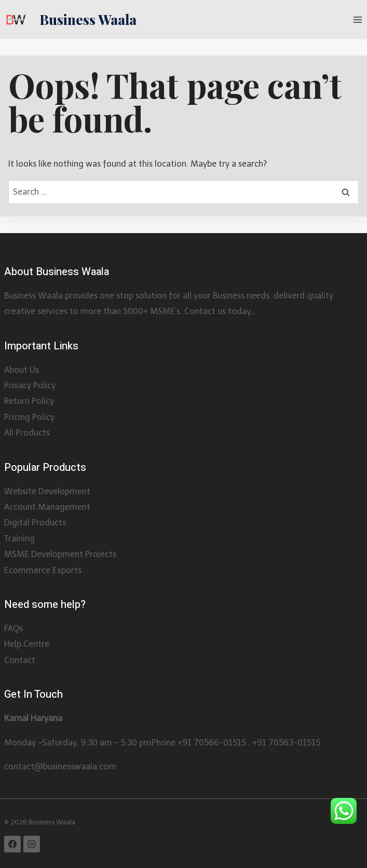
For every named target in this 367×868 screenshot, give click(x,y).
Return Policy (29, 401)
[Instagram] (32, 844)
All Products (27, 433)
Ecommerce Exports (43, 570)
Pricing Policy (29, 417)
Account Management (47, 507)
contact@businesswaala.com (60, 767)
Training (19, 539)
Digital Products (35, 523)
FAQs (13, 628)
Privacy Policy (30, 385)
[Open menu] (357, 19)
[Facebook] (12, 844)
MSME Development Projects (60, 554)
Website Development (47, 491)
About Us (22, 370)
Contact (20, 660)
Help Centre (27, 644)
